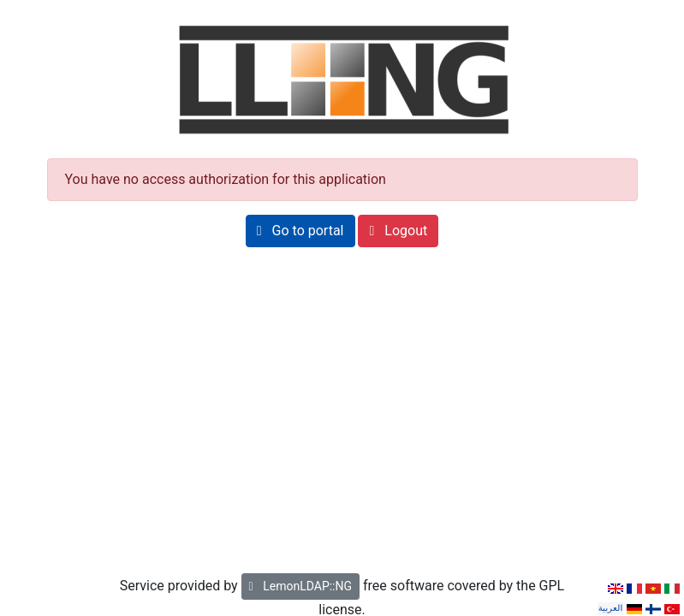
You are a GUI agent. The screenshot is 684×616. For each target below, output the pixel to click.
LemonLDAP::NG (300, 586)
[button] (300, 231)
